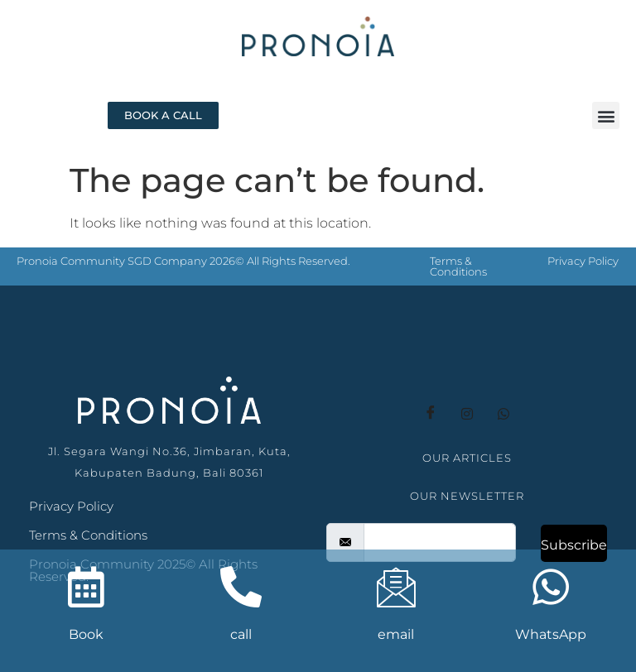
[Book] (86, 587)
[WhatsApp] (551, 587)
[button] (606, 115)
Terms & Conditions (458, 266)
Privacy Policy (583, 261)
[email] (440, 542)
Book (86, 634)
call (241, 634)
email (396, 634)
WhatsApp (551, 634)
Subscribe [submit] (574, 545)
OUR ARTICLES (467, 458)
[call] (241, 587)
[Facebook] (431, 414)
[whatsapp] (503, 414)
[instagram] (467, 414)
